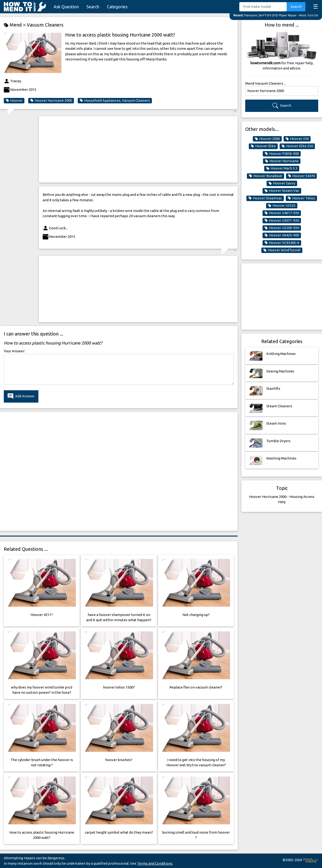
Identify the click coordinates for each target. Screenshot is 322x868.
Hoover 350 (297, 139)
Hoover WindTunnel (282, 250)
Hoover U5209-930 (282, 228)
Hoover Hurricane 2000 (51, 101)
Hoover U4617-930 (282, 213)
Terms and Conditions (155, 863)
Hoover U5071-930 (282, 220)
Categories (117, 7)
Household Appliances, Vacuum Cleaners (115, 101)
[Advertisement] (138, 149)
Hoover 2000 (267, 139)
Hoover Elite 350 (297, 146)
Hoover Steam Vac (282, 191)
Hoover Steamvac (265, 198)
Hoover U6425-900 (282, 235)
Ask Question (66, 7)
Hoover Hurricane (282, 161)
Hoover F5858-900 (282, 154)
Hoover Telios (301, 198)
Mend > (15, 25)
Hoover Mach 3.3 (282, 168)
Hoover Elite (263, 146)
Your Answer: (14, 351)
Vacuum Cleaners (45, 25)
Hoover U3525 (282, 206)
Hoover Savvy (282, 183)
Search (93, 7)
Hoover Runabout (265, 176)
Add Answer (21, 396)
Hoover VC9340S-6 (282, 243)
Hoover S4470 (301, 176)
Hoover (14, 101)
